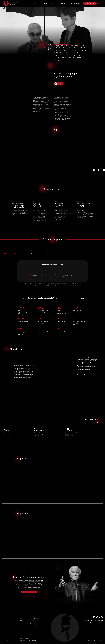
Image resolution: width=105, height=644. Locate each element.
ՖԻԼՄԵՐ (32, 622)
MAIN (20, 616)
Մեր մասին (34, 3)
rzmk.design (7, 641)
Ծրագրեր (62, 3)
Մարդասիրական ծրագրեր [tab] (13, 254)
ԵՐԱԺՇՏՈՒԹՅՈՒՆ (34, 620)
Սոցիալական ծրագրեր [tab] (33, 254)
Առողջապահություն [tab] (53, 254)
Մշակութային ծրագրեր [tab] (72, 254)
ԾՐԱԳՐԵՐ (21, 620)
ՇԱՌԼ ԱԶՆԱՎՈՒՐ (34, 616)
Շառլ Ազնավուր (48, 3)
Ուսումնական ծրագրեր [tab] (92, 254)
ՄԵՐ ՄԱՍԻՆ (22, 619)
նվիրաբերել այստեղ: (98, 622)
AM (100, 4)
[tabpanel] (52, 275)
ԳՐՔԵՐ (32, 624)
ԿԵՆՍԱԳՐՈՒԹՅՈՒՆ (34, 619)
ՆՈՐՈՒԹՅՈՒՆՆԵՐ (23, 622)
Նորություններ (76, 3)
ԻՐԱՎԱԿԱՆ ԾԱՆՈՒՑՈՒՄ (24, 639)
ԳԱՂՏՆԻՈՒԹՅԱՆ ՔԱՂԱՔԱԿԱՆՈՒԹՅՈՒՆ (28, 641)
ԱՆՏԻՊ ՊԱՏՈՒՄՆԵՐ (35, 626)
